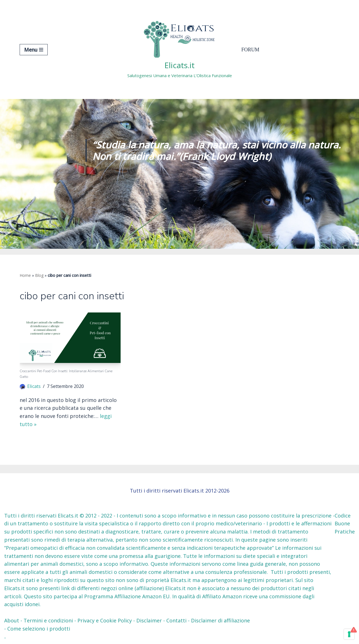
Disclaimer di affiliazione (220, 620)
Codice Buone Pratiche (345, 524)
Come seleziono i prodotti (39, 629)
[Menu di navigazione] (34, 50)
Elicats (34, 386)
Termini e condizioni (48, 620)
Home (25, 275)
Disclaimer (149, 620)
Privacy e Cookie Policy (105, 620)
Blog (39, 275)
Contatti (176, 620)
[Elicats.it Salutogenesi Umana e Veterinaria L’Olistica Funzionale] (180, 50)
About (12, 620)
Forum (250, 50)
